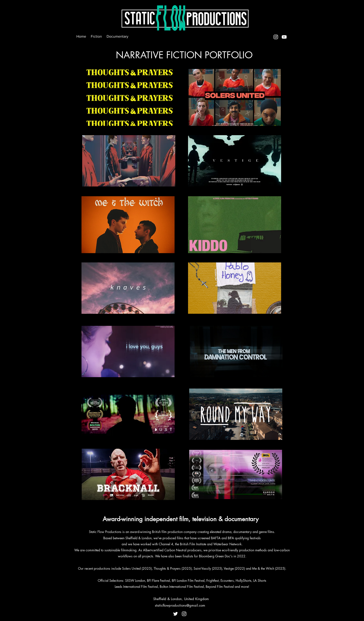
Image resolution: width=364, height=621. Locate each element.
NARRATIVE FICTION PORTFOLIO (184, 55)
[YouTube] (284, 37)
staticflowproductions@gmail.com (180, 605)
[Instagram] (276, 37)
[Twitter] (175, 614)
